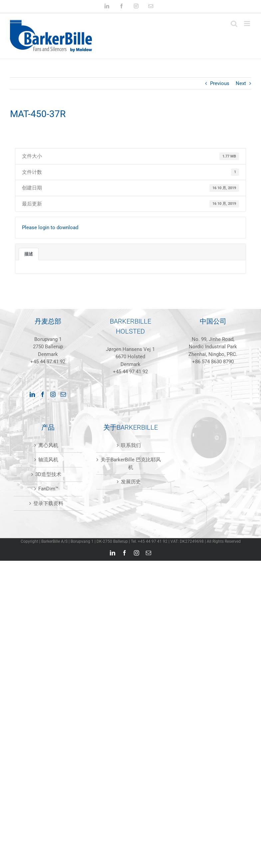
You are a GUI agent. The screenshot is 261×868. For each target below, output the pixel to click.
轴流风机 (48, 460)
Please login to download (50, 228)
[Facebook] (43, 394)
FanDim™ (48, 489)
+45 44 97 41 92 (48, 362)
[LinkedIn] (32, 394)
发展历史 (131, 482)
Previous (220, 83)
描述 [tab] (29, 254)
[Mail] (63, 394)
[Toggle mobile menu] (248, 24)
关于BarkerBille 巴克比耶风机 (131, 464)
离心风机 (48, 445)
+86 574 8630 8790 (213, 362)
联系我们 (131, 445)
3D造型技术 (48, 474)
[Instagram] (53, 394)
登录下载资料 (48, 503)
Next (241, 83)
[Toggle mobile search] (234, 24)
